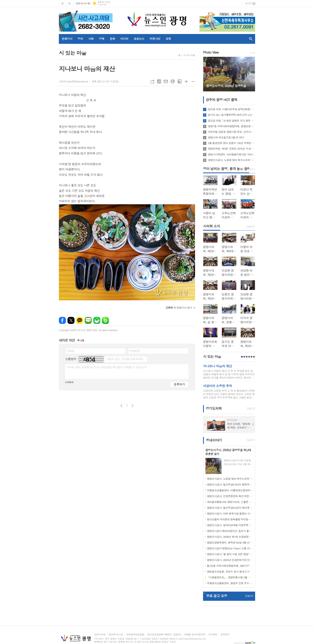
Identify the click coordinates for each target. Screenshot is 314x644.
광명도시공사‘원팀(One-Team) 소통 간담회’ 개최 (230, 548)
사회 (91, 39)
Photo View (211, 52)
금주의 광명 (221, 100)
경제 (102, 39)
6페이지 (254, 357)
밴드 (105, 320)
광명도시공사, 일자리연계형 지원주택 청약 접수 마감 (230, 525)
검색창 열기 (250, 39)
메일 (166, 81)
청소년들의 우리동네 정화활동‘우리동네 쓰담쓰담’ (230, 519)
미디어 (124, 39)
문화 (112, 39)
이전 (121, 406)
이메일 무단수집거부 (195, 634)
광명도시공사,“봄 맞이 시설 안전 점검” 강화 (230, 554)
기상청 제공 (102, 5)
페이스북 (62, 320)
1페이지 (242, 357)
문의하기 (225, 634)
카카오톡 (80, 320)
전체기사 (67, 39)
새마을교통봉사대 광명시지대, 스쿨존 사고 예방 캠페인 (230, 502)
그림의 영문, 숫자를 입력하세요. (125, 359)
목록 (159, 81)
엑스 (71, 320)
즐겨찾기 (69, 4)
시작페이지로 (62, 4)
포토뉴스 (139, 39)
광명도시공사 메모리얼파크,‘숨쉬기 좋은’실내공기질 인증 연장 (230, 531)
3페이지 (247, 357)
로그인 (248, 3)
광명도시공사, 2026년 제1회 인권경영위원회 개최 (230, 537)
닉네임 (70, 351)
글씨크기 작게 (193, 81)
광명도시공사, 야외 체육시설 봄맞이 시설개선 (230, 513)
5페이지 (252, 357)
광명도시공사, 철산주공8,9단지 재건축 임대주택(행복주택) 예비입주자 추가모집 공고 (230, 508)
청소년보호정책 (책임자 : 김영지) (164, 634)
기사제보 (213, 634)
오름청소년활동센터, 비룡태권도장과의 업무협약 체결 (230, 490)
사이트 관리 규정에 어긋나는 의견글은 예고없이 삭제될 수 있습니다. (107, 367)
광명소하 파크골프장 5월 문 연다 (226, 137)
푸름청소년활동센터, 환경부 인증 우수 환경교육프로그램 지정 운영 (230, 583)
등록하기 (179, 384)
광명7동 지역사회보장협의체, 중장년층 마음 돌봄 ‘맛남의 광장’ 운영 (231, 126)
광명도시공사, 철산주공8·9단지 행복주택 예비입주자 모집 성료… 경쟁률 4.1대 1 (230, 484)
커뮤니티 (155, 39)
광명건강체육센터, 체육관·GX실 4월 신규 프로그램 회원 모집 (230, 542)
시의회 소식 (212, 226)
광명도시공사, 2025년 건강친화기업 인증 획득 (230, 560)
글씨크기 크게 (186, 81)
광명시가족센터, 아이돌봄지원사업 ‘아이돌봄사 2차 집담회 (231, 154)
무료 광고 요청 (217, 596)
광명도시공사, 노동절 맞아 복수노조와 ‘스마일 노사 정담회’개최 (231, 160)
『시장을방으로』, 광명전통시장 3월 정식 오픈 (230, 577)
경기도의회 (214, 409)
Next (250, 74)
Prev (208, 74)
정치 (80, 39)
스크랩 (179, 81)
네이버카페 (97, 320)
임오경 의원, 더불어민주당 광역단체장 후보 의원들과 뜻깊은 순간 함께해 (231, 109)
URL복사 (152, 81)
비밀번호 (135, 351)
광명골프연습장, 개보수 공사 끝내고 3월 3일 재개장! (230, 571)
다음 (132, 406)
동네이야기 (214, 440)
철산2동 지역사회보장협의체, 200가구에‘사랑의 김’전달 (230, 566)
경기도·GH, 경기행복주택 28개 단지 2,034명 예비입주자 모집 (231, 115)
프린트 (173, 81)
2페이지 (244, 357)
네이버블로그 (88, 320)
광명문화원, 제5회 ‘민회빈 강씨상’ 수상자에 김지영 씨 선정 (231, 149)
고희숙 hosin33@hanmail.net (73, 81)
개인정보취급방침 (135, 634)
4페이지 (249, 357)
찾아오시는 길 (116, 634)
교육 (168, 39)
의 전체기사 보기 (179, 308)
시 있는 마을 (189, 55)
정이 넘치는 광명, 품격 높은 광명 (227, 169)
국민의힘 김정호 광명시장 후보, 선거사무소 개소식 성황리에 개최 (231, 132)
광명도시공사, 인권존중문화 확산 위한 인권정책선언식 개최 (230, 496)
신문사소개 (100, 634)
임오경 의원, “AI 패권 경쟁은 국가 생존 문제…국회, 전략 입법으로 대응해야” (231, 121)
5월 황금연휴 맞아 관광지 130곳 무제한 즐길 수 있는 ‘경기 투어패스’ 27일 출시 (231, 143)
